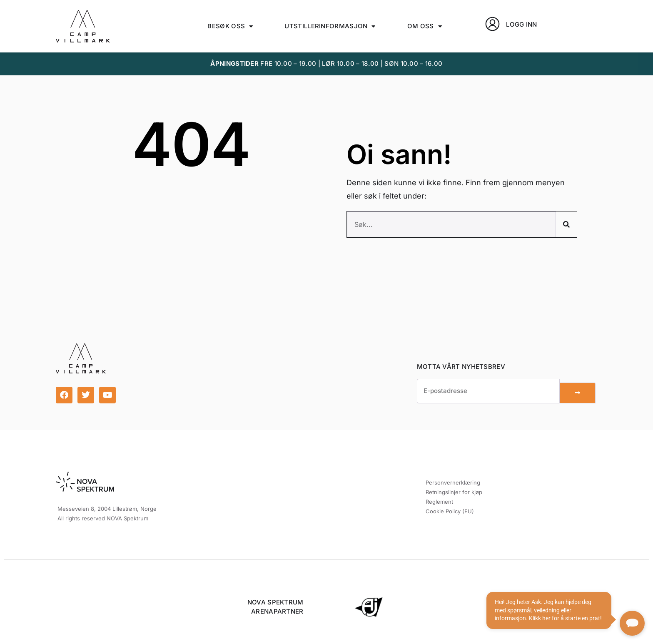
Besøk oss (230, 26)
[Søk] (566, 224)
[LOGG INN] (492, 24)
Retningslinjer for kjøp (454, 492)
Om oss (425, 26)
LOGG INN (521, 24)
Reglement (439, 502)
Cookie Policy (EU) (450, 511)
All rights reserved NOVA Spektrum (103, 518)
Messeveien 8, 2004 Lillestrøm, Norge (107, 509)
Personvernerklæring (453, 482)
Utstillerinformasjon (330, 26)
